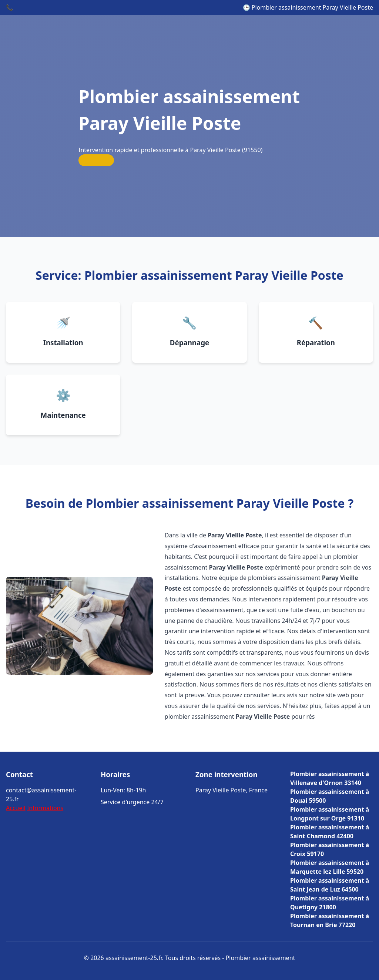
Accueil (16, 808)
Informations (45, 808)
